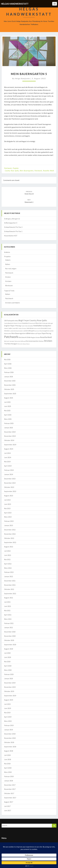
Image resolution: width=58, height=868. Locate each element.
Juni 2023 (8, 504)
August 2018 (9, 751)
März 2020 (8, 670)
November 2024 (10, 436)
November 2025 (10, 385)
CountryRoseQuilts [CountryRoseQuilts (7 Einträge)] (9, 323)
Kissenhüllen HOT (11, 236)
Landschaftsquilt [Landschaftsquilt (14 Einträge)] (28, 331)
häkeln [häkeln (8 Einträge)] (6, 328)
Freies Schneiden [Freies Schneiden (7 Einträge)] (29, 326)
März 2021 (8, 619)
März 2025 (8, 419)
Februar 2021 (9, 623)
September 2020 (10, 645)
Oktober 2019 (9, 691)
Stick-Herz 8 (29, 193)
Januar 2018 (9, 781)
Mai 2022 (7, 559)
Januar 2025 (9, 428)
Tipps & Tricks (9, 291)
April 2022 (8, 564)
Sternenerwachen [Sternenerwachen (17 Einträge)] (32, 341)
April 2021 (8, 615)
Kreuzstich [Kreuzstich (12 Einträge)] (44, 328)
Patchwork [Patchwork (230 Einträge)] (11, 337)
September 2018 (10, 747)
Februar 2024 (9, 470)
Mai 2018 (7, 764)
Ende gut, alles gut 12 (12, 219)
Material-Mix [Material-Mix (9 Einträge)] (8, 333)
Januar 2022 (9, 576)
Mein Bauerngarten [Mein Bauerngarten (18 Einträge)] (18, 333)
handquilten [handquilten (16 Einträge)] (47, 326)
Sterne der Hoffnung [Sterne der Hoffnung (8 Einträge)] (20, 341)
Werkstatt (9, 285)
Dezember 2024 (10, 432)
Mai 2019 (7, 713)
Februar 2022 (9, 572)
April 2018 (8, 768)
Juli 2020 (7, 653)
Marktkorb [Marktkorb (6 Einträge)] (37, 331)
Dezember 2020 (10, 632)
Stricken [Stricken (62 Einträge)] (48, 341)
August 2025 (9, 398)
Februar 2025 (9, 423)
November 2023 (10, 483)
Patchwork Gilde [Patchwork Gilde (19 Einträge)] (24, 337)
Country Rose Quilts (12, 171)
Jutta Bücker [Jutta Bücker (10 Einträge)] (30, 328)
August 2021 (9, 598)
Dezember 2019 (10, 683)
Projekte (16, 168)
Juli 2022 (7, 551)
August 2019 (9, 700)
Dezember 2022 (10, 530)
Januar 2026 (9, 377)
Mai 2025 (7, 411)
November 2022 (10, 534)
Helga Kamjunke (23, 78)
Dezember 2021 (10, 581)
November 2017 (10, 789)
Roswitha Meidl (48, 171)
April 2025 (8, 415)
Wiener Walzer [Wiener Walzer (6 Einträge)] (26, 344)
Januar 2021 (9, 627)
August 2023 (9, 496)
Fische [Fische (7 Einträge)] (23, 326)
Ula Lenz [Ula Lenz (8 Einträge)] (20, 344)
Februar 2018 (9, 776)
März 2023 (8, 517)
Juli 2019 (7, 704)
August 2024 (9, 449)
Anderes (7, 252)
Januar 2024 (9, 474)
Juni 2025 (8, 406)
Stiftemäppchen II (11, 223)
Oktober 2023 (9, 487)
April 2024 (8, 466)
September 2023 (10, 491)
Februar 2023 (9, 521)
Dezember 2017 (10, 785)
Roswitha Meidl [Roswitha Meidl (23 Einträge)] (46, 337)
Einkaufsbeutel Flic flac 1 (13, 231)
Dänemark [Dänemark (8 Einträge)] (32, 323)
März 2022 (8, 568)
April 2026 (8, 364)
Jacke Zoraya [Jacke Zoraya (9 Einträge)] (22, 328)
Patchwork (8, 168)
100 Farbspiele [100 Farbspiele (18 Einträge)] (9, 321)
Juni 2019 (8, 708)
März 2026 (8, 368)
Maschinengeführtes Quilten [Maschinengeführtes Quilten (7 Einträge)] (47, 331)
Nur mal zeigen (11, 269)
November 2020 (10, 636)
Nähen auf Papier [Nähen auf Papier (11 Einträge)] (36, 333)
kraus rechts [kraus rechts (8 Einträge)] (37, 328)
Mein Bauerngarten (27, 171)
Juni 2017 (8, 810)
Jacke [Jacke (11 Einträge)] (10, 328)
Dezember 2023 (10, 479)
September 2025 (10, 394)
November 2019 (10, 687)
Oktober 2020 (9, 640)
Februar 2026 (9, 372)
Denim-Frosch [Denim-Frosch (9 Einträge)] (18, 323)
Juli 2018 (7, 755)
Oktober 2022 (9, 538)
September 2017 (10, 798)
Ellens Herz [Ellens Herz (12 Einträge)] (39, 323)
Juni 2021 (8, 606)
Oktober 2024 (9, 440)
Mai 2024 (7, 462)
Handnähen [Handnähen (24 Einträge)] (38, 326)
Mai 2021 (7, 610)
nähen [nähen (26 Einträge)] (28, 333)
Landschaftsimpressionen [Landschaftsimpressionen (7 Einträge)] (16, 331)
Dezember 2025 (10, 381)
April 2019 (8, 717)
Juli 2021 (7, 602)
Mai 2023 (7, 508)
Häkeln (8, 260)
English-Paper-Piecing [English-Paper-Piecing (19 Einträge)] (12, 326)
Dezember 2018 (10, 734)
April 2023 (8, 513)
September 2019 (10, 696)
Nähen (8, 264)
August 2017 (9, 802)
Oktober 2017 (9, 793)
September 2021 (10, 594)
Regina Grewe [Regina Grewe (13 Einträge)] (35, 337)
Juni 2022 (8, 555)
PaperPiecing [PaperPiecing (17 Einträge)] (46, 333)
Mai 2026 (7, 359)
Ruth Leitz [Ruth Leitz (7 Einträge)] (7, 341)
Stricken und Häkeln (13, 303)
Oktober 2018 (9, 742)
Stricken (8, 281)
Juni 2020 (8, 657)
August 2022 (9, 547)
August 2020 (9, 649)
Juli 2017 (7, 806)
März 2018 (8, 772)
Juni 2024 (8, 457)
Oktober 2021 (9, 589)
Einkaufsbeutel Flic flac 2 (13, 227)
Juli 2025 (7, 402)
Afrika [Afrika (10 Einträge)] (17, 321)
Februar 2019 (9, 725)
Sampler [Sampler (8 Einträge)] (12, 341)
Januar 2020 (9, 678)
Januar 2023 (9, 525)
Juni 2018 (8, 759)
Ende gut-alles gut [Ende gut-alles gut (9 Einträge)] (48, 323)
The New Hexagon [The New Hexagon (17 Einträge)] (11, 344)
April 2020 (8, 666)
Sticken (8, 277)
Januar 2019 (9, 730)
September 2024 (10, 445)
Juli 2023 (7, 500)
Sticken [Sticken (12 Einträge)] (41, 341)
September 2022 (10, 542)
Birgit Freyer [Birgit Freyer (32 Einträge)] (24, 320)
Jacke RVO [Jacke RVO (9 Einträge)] (15, 328)
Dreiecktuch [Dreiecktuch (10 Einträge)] (25, 323)
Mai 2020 (7, 662)
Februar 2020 (9, 674)
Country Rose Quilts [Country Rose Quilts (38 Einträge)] (38, 320)
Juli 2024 (7, 453)
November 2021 (10, 585)
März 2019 (8, 721)
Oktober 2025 (9, 389)
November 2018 (10, 738)
